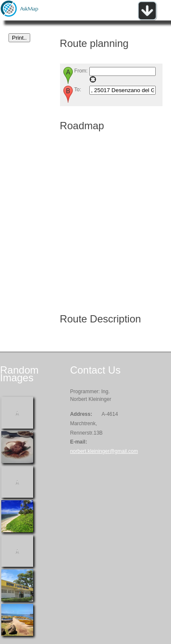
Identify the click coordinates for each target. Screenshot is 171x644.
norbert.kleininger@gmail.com (104, 451)
